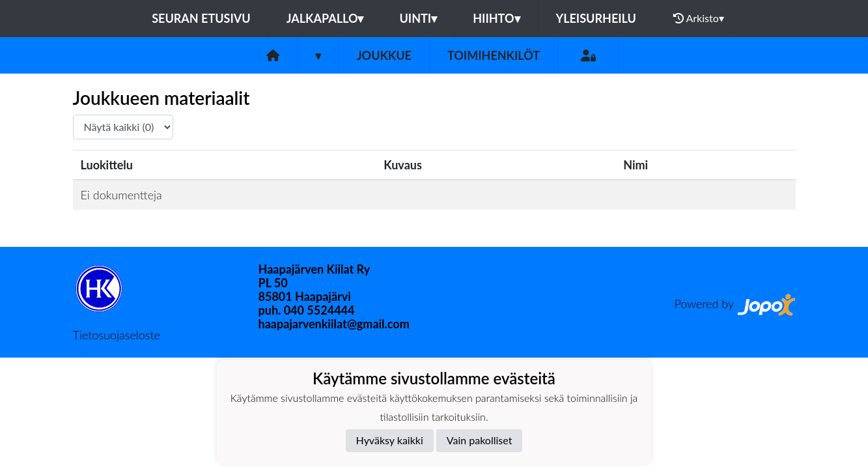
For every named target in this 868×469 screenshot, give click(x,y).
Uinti (418, 18)
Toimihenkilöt (494, 55)
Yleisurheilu (596, 18)
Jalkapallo (325, 18)
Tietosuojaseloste (117, 335)
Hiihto (496, 18)
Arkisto (699, 18)
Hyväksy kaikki (390, 440)
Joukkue (384, 55)
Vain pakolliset (480, 440)
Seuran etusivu (201, 18)
